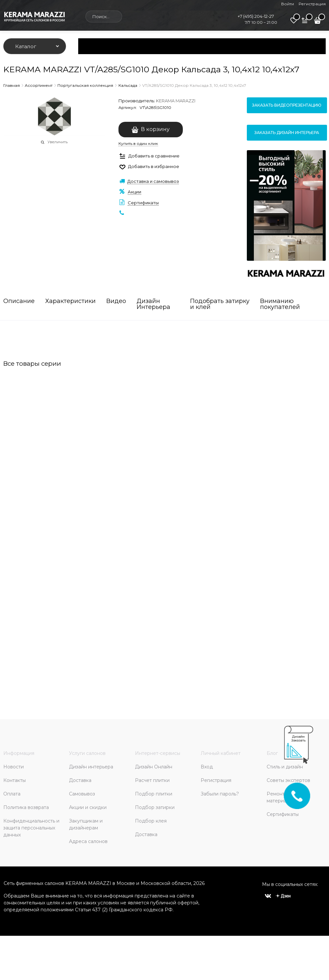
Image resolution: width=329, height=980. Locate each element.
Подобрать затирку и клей (220, 304)
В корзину (155, 129)
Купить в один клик (138, 143)
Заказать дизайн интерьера (287, 133)
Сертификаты (143, 203)
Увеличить (58, 142)
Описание (19, 301)
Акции (134, 192)
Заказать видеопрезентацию (287, 105)
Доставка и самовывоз (153, 181)
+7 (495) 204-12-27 (256, 16)
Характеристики (70, 301)
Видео (116, 301)
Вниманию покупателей (280, 304)
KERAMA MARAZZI (176, 101)
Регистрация (312, 4)
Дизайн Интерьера (153, 304)
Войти (288, 4)
